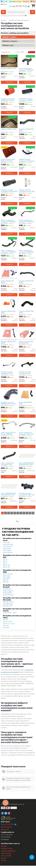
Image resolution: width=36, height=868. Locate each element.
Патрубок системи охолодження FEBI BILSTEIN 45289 (7, 373)
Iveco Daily (6, 542)
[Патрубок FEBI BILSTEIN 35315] (27, 122)
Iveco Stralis (7, 548)
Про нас (3, 860)
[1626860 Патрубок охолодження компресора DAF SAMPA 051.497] (27, 152)
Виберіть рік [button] (8, 45)
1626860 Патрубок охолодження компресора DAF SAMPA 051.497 (27, 160)
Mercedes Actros (8, 602)
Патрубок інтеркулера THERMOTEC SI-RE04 (8, 100)
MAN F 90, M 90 (8, 574)
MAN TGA (6, 580)
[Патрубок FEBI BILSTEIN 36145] (9, 304)
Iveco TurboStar (8, 552)
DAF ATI (5, 559)
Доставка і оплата (15, 1)
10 (30, 513)
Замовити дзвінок (6, 827)
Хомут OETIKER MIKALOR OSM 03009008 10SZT (8, 494)
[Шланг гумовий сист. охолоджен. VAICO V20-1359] (27, 425)
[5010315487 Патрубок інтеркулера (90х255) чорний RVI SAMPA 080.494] (27, 91)
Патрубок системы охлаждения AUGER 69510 (9, 191)
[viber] (9, 813)
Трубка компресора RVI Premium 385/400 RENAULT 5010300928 (8, 433)
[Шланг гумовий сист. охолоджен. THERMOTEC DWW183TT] (9, 243)
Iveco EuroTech (8, 546)
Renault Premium (8, 595)
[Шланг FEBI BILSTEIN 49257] (27, 395)
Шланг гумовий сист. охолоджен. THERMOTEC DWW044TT (26, 221)
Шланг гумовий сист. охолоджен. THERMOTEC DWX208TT (8, 221)
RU (6, 1)
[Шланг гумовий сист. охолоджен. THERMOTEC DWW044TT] (27, 213)
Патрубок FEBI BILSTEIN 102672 (26, 282)
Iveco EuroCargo (8, 544)
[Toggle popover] (32, 857)
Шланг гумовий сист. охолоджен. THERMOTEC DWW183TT (8, 251)
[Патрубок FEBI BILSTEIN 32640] (27, 304)
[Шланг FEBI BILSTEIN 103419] (9, 273)
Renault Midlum (8, 593)
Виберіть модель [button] (10, 41)
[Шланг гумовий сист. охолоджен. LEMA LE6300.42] (9, 455)
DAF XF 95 (6, 567)
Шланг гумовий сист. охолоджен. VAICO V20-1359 (26, 433)
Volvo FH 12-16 (7, 622)
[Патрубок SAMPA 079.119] (9, 61)
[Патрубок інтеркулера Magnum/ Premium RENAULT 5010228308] (9, 152)
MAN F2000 (7, 576)
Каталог (3, 858)
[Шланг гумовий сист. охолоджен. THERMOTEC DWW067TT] (27, 243)
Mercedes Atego (8, 604)
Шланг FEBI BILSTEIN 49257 (25, 403)
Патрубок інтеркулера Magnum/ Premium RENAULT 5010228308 (8, 160)
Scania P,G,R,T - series (10, 613)
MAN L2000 (6, 578)
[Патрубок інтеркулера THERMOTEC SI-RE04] (9, 91)
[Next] (33, 513)
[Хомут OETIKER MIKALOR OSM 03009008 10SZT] (9, 486)
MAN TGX (6, 582)
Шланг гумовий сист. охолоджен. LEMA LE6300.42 (7, 464)
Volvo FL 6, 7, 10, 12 (9, 624)
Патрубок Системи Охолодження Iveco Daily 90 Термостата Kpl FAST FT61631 (27, 191)
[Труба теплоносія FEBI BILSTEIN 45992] (27, 334)
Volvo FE (6, 620)
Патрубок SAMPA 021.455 (9, 129)
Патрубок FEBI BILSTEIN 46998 (8, 342)
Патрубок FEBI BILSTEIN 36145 (8, 312)
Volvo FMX (6, 628)
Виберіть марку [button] (10, 37)
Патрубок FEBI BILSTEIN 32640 (26, 312)
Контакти (26, 1)
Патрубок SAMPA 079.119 (8, 69)
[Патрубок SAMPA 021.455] (9, 122)
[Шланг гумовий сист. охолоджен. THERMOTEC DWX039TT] (27, 61)
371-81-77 (17, 6)
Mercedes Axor (8, 606)
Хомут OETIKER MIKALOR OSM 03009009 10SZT (26, 464)
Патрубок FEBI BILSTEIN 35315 (26, 130)
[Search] (33, 12)
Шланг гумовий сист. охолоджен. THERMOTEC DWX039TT (26, 69)
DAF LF (5, 563)
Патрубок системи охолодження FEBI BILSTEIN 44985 (25, 373)
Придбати (9, 82)
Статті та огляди (6, 856)
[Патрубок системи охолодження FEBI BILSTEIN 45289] (9, 364)
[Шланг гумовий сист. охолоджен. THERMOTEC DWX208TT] (9, 213)
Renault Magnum (8, 591)
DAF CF (5, 561)
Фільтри (32, 52)
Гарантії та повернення (8, 851)
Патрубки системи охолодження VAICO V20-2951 (27, 494)
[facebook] (2, 813)
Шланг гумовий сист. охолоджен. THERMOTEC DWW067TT (26, 251)
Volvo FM (6, 626)
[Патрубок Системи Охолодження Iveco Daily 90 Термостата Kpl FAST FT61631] (27, 182)
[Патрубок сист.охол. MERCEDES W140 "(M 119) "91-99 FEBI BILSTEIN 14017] (9, 395)
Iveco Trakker (7, 550)
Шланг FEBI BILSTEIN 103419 (7, 282)
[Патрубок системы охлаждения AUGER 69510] (9, 182)
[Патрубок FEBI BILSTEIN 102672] (27, 273)
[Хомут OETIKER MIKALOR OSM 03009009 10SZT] (27, 455)
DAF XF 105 (6, 565)
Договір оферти (6, 853)
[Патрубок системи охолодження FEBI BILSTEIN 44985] (27, 364)
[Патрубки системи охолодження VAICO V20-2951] (27, 486)
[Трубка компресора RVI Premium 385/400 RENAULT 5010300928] (9, 425)
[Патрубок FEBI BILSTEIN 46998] (9, 334)
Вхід (33, 1)
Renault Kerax (7, 589)
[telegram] (6, 813)
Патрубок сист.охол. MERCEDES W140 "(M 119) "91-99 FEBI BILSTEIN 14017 (9, 403)
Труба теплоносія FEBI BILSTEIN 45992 (26, 342)
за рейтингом (6, 52)
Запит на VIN (5, 829)
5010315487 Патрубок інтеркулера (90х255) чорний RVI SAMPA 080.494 (26, 100)
